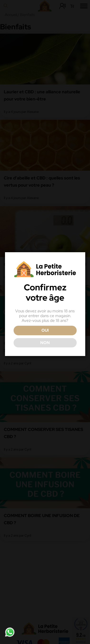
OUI (45, 338)
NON (45, 351)
